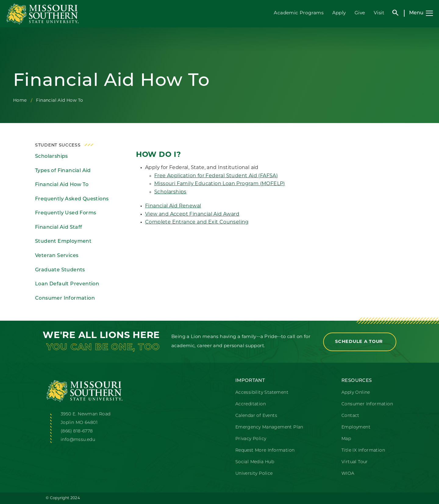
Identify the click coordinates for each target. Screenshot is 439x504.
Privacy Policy (251, 439)
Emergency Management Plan (269, 427)
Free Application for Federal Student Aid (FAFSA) (216, 176)
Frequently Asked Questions (72, 199)
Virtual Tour (355, 462)
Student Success (58, 145)
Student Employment (63, 241)
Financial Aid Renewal (173, 206)
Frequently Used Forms (66, 213)
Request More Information (265, 451)
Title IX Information (363, 451)
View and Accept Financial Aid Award (192, 214)
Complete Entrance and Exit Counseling (197, 222)
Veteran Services (57, 256)
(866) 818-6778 (77, 431)
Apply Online (356, 393)
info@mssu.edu (78, 440)
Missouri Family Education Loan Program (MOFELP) (220, 184)
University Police (254, 474)
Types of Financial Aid (63, 171)
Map (346, 439)
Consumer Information (65, 298)
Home (20, 101)
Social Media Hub (255, 462)
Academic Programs (299, 13)
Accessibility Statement (262, 393)
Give (360, 13)
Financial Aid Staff (59, 227)
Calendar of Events (256, 416)
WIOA (348, 474)
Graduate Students (60, 270)
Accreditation (251, 404)
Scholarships (52, 157)
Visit (379, 13)
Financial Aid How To (62, 185)
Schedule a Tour (360, 342)
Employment (356, 427)
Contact (350, 416)
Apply (339, 13)
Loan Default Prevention (67, 284)
